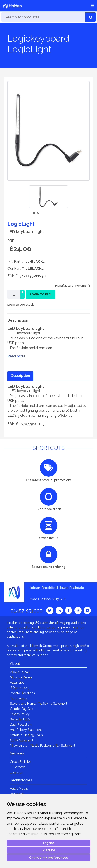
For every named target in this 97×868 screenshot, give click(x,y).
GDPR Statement (22, 740)
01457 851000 (26, 610)
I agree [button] (49, 843)
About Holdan (20, 672)
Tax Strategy (19, 698)
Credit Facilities (21, 762)
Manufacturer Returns (72, 286)
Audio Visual (19, 789)
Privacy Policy (20, 714)
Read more (16, 356)
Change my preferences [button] (48, 857)
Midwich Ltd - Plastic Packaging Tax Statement (43, 745)
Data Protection (21, 724)
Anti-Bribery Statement (26, 730)
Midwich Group (21, 677)
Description (20, 376)
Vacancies (17, 682)
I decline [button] (48, 850)
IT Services (18, 767)
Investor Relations (22, 693)
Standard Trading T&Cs (26, 735)
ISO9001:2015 (20, 688)
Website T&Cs (20, 719)
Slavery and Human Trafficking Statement (39, 703)
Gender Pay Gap (22, 709)
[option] (48, 197)
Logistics (16, 772)
